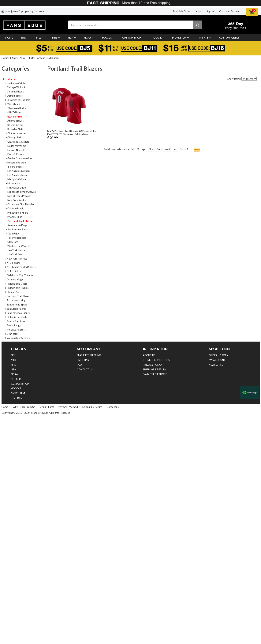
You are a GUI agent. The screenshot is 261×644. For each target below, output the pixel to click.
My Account (217, 360)
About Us (149, 355)
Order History (218, 355)
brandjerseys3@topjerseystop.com (24, 11)
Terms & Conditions (156, 360)
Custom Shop (133, 38)
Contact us (85, 369)
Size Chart (84, 360)
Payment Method (68, 407)
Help (198, 11)
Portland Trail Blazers (48, 58)
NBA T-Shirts (27, 58)
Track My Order (181, 11)
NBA (72, 38)
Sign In (210, 11)
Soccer (108, 38)
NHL (56, 38)
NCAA (89, 38)
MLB (40, 38)
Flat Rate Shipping (89, 355)
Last (175, 149)
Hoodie (158, 38)
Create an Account (229, 11)
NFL (25, 38)
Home (9, 38)
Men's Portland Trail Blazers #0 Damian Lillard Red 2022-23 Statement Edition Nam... (73, 133)
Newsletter (217, 365)
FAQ (79, 365)
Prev (159, 149)
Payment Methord (155, 374)
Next (167, 149)
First (151, 149)
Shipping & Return (155, 369)
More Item (180, 38)
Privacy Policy (153, 365)
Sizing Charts (47, 407)
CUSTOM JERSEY (229, 38)
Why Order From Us (24, 407)
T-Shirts (204, 38)
